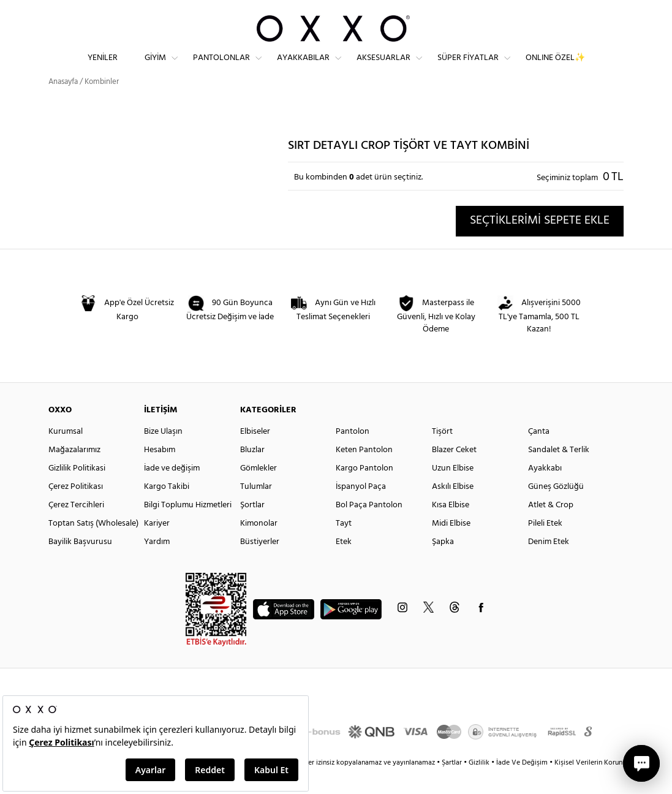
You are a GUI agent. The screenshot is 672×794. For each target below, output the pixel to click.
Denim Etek (549, 564)
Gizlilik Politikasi (77, 490)
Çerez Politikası (76, 509)
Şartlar (453, 785)
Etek (344, 564)
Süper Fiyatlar (468, 68)
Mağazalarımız (74, 472)
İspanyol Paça (361, 509)
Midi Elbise (451, 546)
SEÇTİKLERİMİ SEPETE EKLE (540, 243)
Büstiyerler (260, 564)
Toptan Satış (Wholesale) (93, 546)
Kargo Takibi (167, 509)
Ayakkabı (545, 490)
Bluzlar (252, 472)
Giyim (155, 68)
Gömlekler (259, 490)
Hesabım (160, 472)
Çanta (539, 454)
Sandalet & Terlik (559, 472)
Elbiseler (255, 454)
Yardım (157, 564)
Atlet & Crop (551, 527)
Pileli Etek (545, 546)
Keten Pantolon (364, 472)
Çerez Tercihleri (76, 527)
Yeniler (103, 68)
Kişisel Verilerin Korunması (596, 785)
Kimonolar (259, 546)
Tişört (442, 454)
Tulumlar (256, 509)
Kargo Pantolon (364, 490)
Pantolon (353, 454)
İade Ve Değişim (522, 785)
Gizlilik (480, 785)
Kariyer (157, 546)
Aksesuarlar (383, 68)
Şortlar (252, 527)
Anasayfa (63, 104)
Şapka (443, 564)
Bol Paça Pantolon (369, 527)
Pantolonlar (221, 68)
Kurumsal (66, 454)
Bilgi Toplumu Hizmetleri (188, 527)
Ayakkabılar (303, 68)
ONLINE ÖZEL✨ (555, 68)
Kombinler (102, 104)
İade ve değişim (172, 490)
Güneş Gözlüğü (556, 509)
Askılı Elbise (453, 509)
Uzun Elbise (453, 490)
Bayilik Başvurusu (80, 564)
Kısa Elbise (451, 527)
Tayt (344, 546)
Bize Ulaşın (163, 454)
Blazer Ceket (454, 472)
